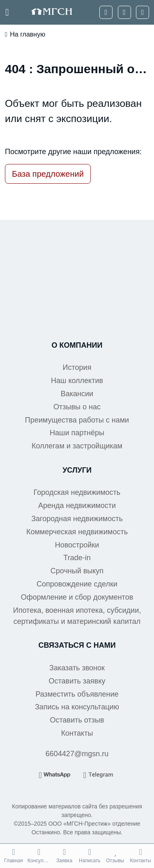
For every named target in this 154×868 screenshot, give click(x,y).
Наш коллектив (77, 381)
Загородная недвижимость (77, 519)
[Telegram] (143, 12)
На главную (25, 35)
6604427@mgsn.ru (77, 754)
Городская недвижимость (77, 492)
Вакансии (77, 394)
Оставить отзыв (77, 720)
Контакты (77, 733)
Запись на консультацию (77, 707)
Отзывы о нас (77, 407)
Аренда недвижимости (77, 506)
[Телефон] (106, 12)
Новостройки (77, 545)
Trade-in (77, 558)
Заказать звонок (77, 668)
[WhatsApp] (124, 12)
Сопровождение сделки (77, 584)
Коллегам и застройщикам (77, 446)
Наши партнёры (77, 433)
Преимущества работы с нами (77, 420)
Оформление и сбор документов (77, 597)
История (77, 367)
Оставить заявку (77, 681)
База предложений (48, 174)
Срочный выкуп (77, 571)
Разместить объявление (77, 694)
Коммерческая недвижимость (77, 532)
